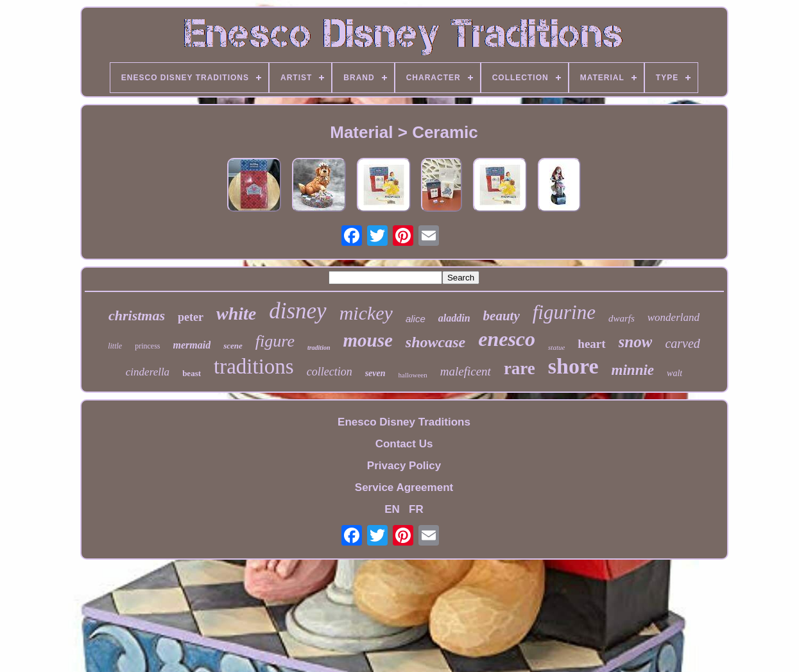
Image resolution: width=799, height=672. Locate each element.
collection (330, 372)
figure (275, 341)
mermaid (192, 345)
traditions (254, 366)
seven (375, 373)
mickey (366, 313)
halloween (413, 375)
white (236, 314)
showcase (435, 342)
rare (520, 368)
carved (682, 343)
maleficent (466, 371)
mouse (368, 340)
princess (147, 346)
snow (636, 342)
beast (192, 373)
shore (573, 366)
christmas (137, 315)
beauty (502, 316)
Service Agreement (404, 487)
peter (191, 317)
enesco (507, 339)
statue (556, 347)
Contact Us (404, 444)
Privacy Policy (404, 466)
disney (297, 311)
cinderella (148, 372)
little (115, 346)
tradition (319, 348)
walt (674, 373)
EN (392, 509)
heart (591, 344)
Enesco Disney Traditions (404, 422)
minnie (633, 370)
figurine (564, 312)
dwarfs (622, 318)
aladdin (454, 318)
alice (416, 319)
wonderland (674, 317)
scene (233, 346)
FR (416, 509)
